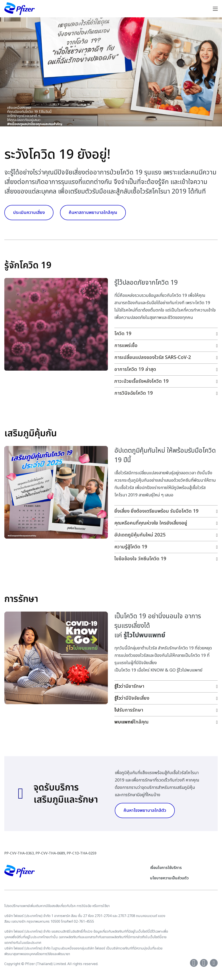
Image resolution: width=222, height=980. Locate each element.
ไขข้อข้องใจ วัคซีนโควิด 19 (140, 559)
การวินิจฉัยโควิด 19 (134, 393)
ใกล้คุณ (131, 722)
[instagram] (214, 963)
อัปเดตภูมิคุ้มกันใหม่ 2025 (140, 535)
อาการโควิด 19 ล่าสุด (135, 369)
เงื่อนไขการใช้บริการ (166, 868)
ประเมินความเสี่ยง (29, 213)
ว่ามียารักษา (129, 686)
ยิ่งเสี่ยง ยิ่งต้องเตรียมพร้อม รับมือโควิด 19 (156, 511)
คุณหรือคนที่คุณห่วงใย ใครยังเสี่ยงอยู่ (151, 523)
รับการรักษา (129, 710)
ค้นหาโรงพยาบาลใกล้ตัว (145, 810)
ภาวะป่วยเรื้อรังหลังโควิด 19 (142, 381)
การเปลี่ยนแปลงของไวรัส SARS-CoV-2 (153, 358)
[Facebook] (194, 963)
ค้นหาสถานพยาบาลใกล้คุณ (93, 213)
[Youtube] (204, 963)
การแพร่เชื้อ (126, 346)
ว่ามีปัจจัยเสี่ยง (132, 698)
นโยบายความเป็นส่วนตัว (169, 878)
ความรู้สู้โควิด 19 (131, 547)
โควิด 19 (123, 334)
